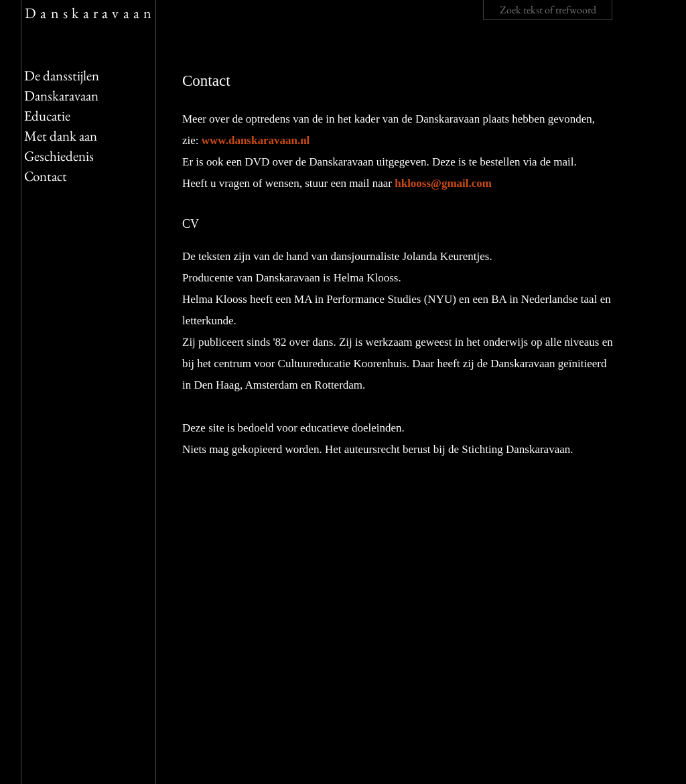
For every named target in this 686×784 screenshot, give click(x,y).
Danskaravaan (90, 13)
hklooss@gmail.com (443, 183)
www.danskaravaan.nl (256, 140)
